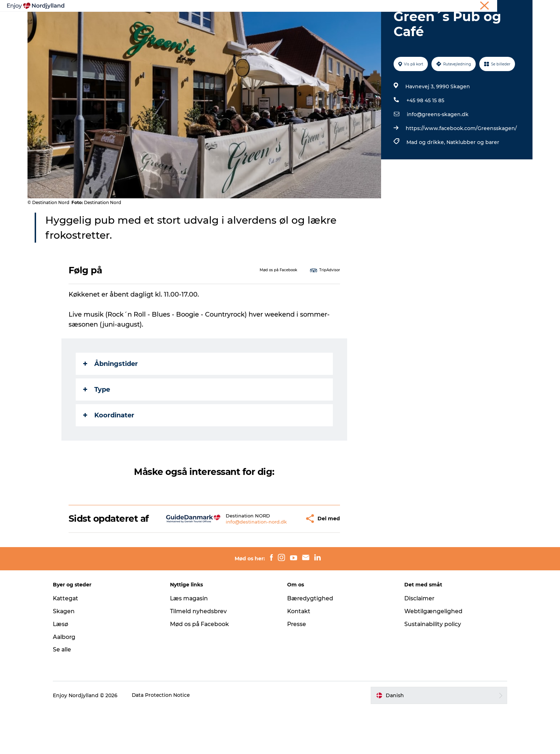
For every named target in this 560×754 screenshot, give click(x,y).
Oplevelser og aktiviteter (180, 23)
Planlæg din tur (245, 23)
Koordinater (109, 449)
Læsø (66, 668)
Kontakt (299, 656)
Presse (297, 668)
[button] (280, 558)
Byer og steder (296, 23)
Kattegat (72, 643)
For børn (401, 23)
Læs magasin (192, 643)
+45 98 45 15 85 (425, 134)
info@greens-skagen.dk (437, 148)
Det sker (367, 23)
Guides (336, 23)
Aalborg (70, 681)
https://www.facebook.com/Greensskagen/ (461, 162)
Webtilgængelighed (431, 656)
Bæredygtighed (310, 643)
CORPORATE (519, 7)
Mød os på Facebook (203, 668)
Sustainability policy (430, 668)
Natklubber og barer (472, 176)
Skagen (70, 656)
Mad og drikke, (426, 176)
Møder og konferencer (476, 7)
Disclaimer (417, 643)
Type (97, 423)
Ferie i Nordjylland (426, 7)
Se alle (68, 694)
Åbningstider (111, 398)
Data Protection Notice (167, 740)
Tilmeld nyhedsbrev (201, 656)
